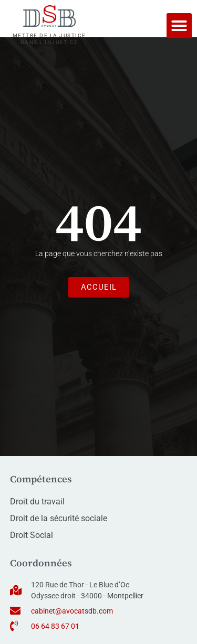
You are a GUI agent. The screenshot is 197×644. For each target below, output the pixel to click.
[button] (179, 26)
